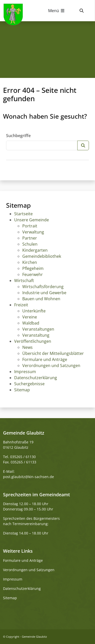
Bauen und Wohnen (41, 299)
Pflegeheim (33, 268)
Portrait (30, 226)
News (27, 347)
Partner (30, 238)
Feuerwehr (33, 274)
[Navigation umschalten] (57, 11)
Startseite (23, 214)
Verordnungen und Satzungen (51, 366)
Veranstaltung (36, 335)
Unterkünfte (34, 311)
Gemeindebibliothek (42, 256)
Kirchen (30, 262)
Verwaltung (33, 232)
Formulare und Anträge (45, 359)
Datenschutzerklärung (36, 378)
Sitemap (22, 390)
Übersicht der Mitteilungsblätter (53, 353)
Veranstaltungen (38, 329)
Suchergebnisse (29, 384)
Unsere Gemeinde (32, 220)
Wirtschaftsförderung (43, 287)
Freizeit (21, 305)
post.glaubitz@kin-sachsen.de (29, 477)
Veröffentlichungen (33, 341)
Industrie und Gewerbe (44, 293)
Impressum (25, 372)
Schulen (30, 244)
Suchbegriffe (18, 136)
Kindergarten (35, 250)
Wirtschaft (24, 281)
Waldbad (31, 323)
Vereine (30, 317)
